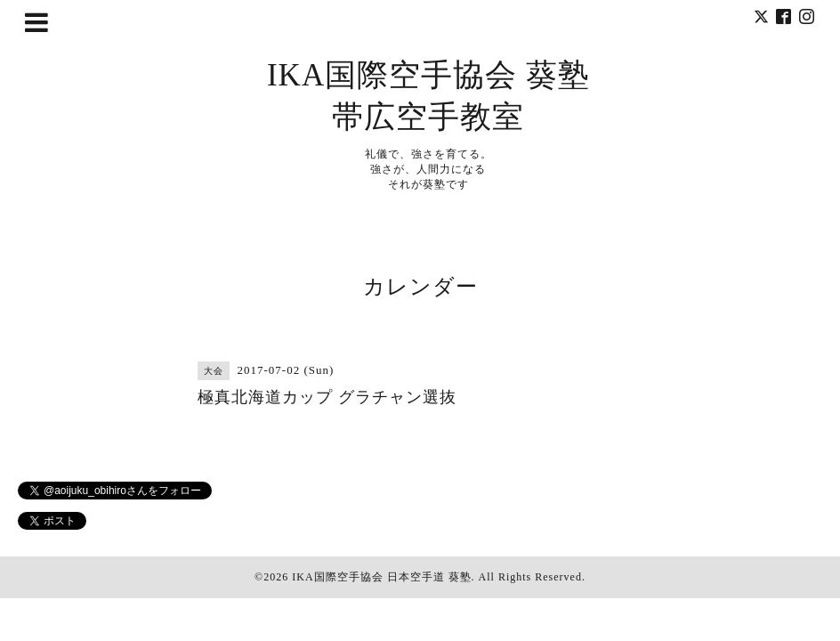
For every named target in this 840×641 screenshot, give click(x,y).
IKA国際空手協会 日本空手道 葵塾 (381, 577)
